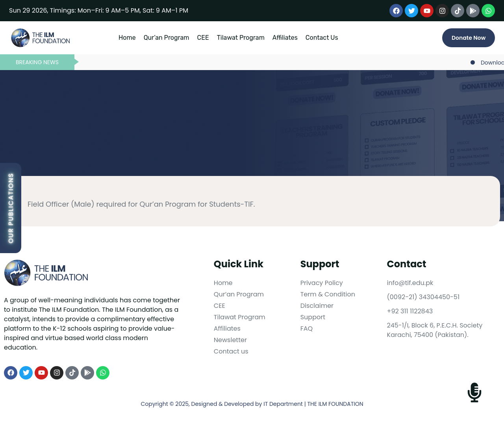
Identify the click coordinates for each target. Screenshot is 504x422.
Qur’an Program (167, 38)
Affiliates (285, 38)
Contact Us (322, 38)
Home (127, 38)
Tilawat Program (241, 38)
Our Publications (11, 208)
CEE (203, 38)
